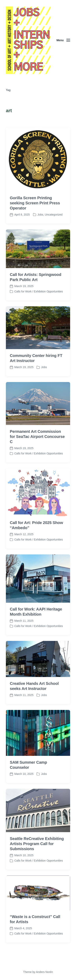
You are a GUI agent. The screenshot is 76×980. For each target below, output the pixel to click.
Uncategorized (54, 215)
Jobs (40, 215)
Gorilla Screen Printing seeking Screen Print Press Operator (35, 203)
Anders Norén (44, 972)
